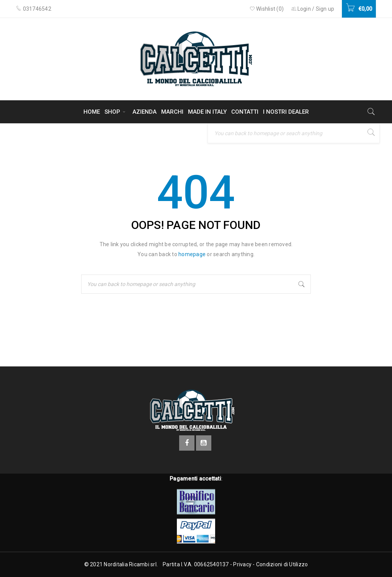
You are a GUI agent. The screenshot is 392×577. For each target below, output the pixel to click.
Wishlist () (267, 9)
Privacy (242, 564)
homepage (192, 254)
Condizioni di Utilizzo (282, 564)
